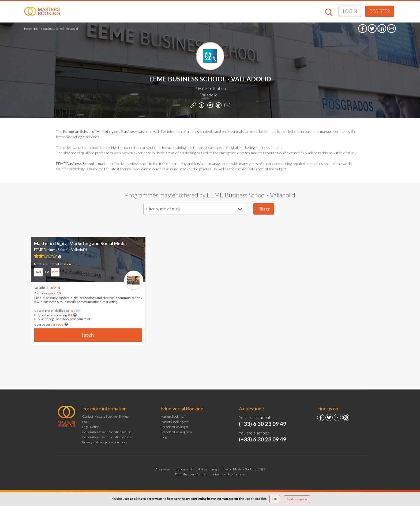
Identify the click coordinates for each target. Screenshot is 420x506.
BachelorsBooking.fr (174, 427)
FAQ (85, 422)
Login (350, 11)
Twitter (329, 417)
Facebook (321, 417)
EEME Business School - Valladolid (60, 250)
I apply (88, 335)
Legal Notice (91, 427)
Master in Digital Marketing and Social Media (80, 243)
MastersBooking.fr (173, 416)
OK (275, 499)
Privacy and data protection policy (105, 442)
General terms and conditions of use (107, 432)
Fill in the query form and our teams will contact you (210, 474)
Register (380, 11)
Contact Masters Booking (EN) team (107, 416)
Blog (164, 437)
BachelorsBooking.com (176, 432)
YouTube (337, 417)
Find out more (297, 499)
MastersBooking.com (175, 422)
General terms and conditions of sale (107, 437)
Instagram (346, 417)
